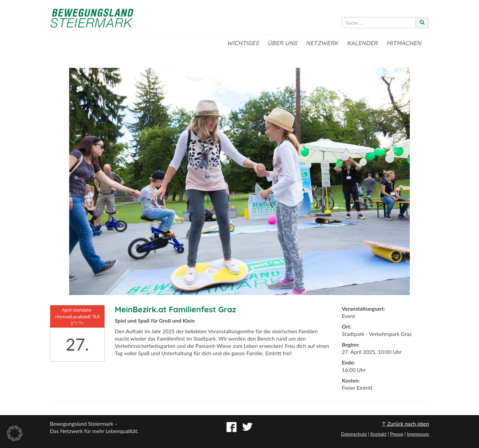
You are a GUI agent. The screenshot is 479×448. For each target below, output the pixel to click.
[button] (15, 433)
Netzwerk (322, 43)
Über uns (282, 43)
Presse (397, 434)
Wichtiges (243, 43)
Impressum (418, 434)
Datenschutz (354, 434)
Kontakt (378, 434)
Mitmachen (404, 43)
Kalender (362, 43)
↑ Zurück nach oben (405, 424)
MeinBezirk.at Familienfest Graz (175, 309)
